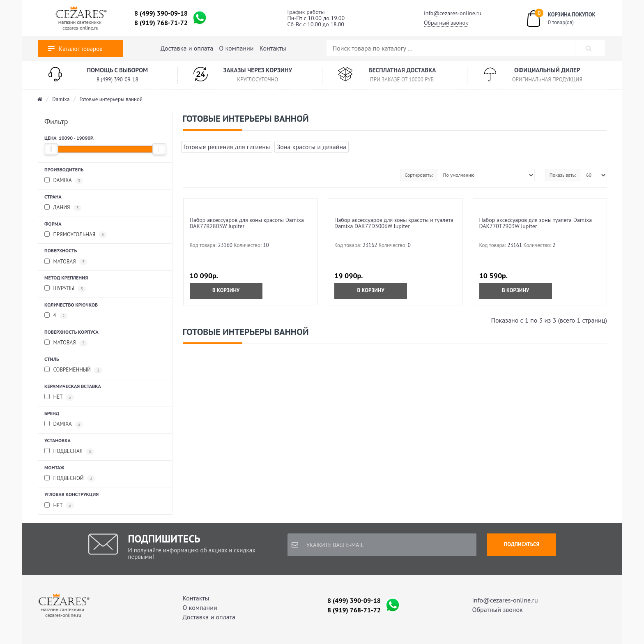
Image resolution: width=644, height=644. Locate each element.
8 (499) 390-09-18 (161, 13)
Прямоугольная (76, 235)
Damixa (61, 99)
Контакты (273, 48)
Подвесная (69, 451)
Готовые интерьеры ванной (111, 99)
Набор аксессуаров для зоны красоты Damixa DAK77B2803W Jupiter (247, 223)
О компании (236, 48)
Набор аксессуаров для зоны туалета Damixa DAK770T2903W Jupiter (536, 223)
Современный (73, 370)
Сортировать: (419, 175)
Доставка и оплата (187, 48)
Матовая (66, 262)
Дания (63, 208)
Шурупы (65, 289)
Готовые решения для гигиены (227, 147)
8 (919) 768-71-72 (161, 23)
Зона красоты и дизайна (312, 147)
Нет (59, 397)
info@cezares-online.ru (453, 13)
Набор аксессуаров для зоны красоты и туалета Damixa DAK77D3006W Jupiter (394, 223)
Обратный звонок (446, 23)
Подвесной (70, 479)
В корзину (226, 290)
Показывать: (563, 175)
